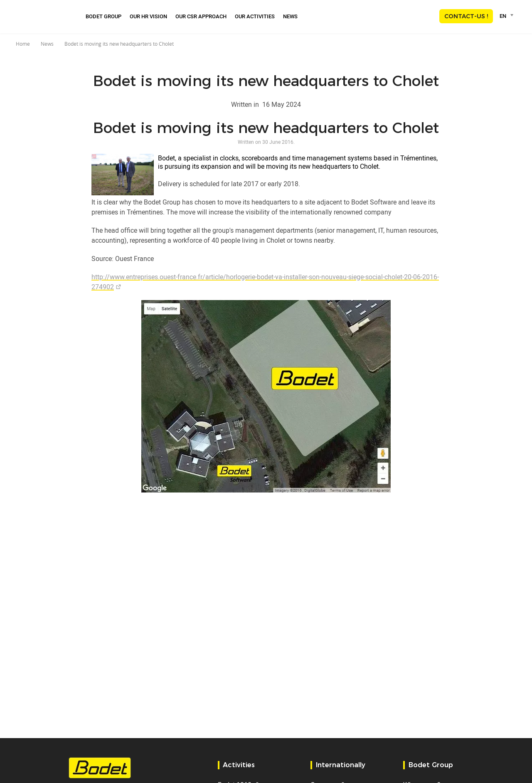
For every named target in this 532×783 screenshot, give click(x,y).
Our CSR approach (201, 16)
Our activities (255, 16)
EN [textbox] (503, 16)
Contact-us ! (466, 16)
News (290, 16)
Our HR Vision (148, 16)
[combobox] (508, 16)
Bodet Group (103, 16)
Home (23, 44)
